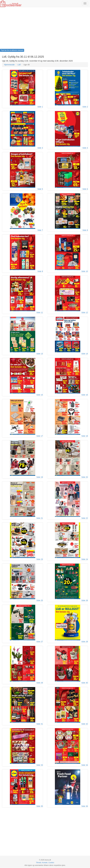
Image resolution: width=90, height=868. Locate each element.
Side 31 (40, 724)
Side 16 (85, 395)
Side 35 (40, 806)
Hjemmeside (9, 65)
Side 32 (85, 724)
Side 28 (85, 642)
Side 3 (40, 148)
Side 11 (40, 312)
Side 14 (85, 354)
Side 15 (40, 395)
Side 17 (40, 436)
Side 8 (85, 230)
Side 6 (85, 189)
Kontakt (45, 863)
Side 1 (40, 107)
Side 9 (40, 271)
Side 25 (40, 601)
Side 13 (40, 354)
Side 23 (40, 559)
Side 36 (85, 806)
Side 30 (85, 683)
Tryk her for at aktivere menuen (12, 50)
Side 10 (85, 271)
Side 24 (85, 559)
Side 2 (85, 107)
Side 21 (40, 518)
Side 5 (40, 189)
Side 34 (85, 765)
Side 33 (40, 765)
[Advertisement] (45, 29)
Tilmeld (38, 863)
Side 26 (85, 601)
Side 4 (85, 148)
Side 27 (40, 642)
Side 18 (85, 436)
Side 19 (40, 477)
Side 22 (85, 518)
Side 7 (40, 230)
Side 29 (40, 683)
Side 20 (85, 477)
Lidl (19, 65)
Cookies (51, 863)
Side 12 (85, 312)
